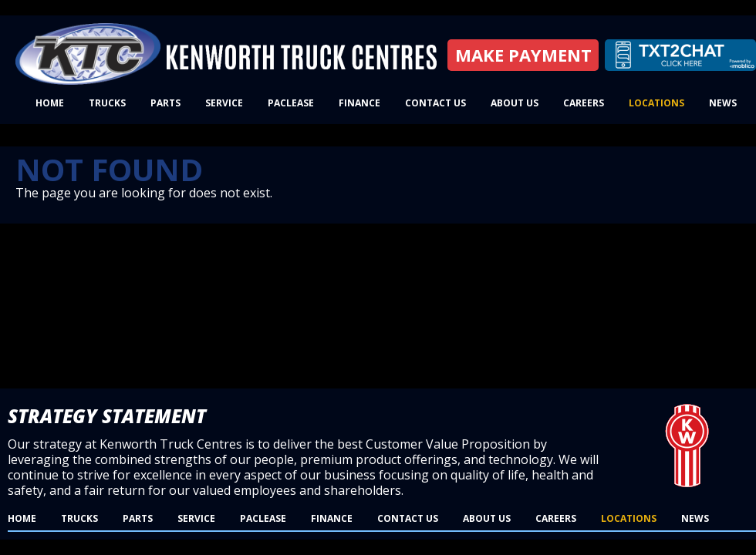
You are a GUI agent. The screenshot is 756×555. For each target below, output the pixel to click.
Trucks (107, 103)
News (723, 103)
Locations (656, 103)
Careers (584, 103)
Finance (359, 103)
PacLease (291, 103)
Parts (165, 103)
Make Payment (523, 55)
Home (50, 103)
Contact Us (435, 103)
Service (224, 103)
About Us (515, 103)
